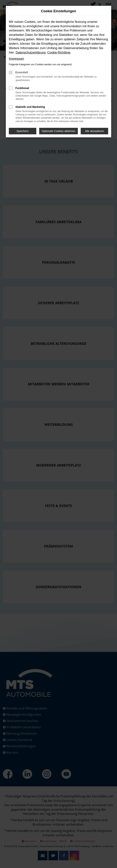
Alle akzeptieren (95, 131)
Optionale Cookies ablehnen (59, 131)
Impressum (16, 59)
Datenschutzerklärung (31, 52)
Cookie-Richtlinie (59, 52)
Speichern (23, 131)
